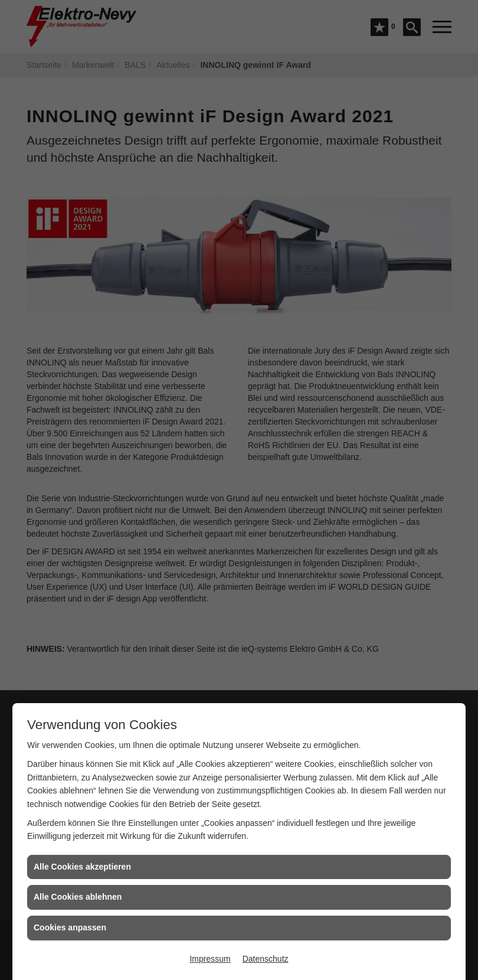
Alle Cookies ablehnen (78, 897)
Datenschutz (266, 959)
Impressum (210, 959)
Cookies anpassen (70, 927)
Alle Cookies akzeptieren (82, 867)
